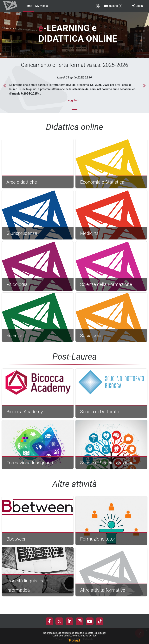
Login (137, 6)
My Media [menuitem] (42, 6)
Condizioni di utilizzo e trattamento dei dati (74, 636)
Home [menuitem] (28, 6)
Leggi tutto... (74, 100)
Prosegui (74, 641)
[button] (114, 6)
